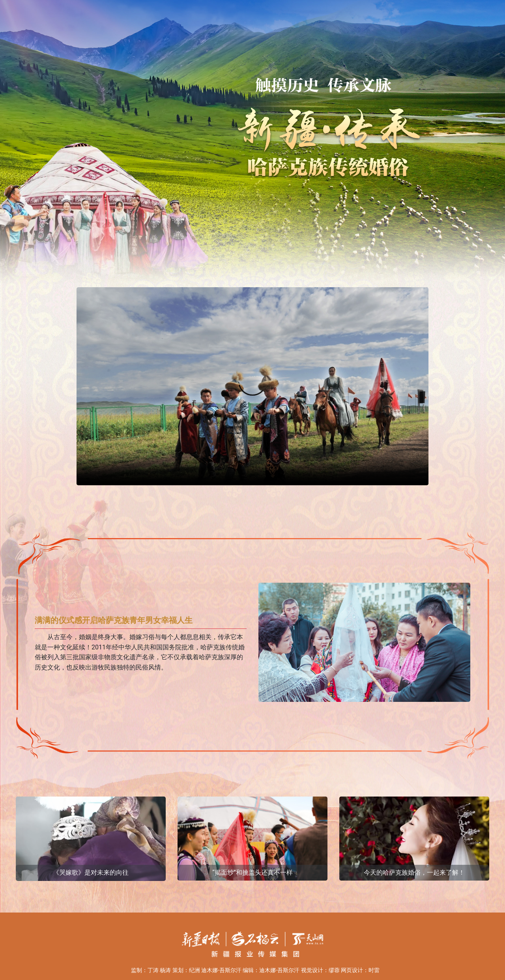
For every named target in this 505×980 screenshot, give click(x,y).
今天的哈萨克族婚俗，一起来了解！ (414, 872)
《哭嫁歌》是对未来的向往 (91, 872)
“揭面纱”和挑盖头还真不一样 (252, 872)
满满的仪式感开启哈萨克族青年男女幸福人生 (114, 620)
